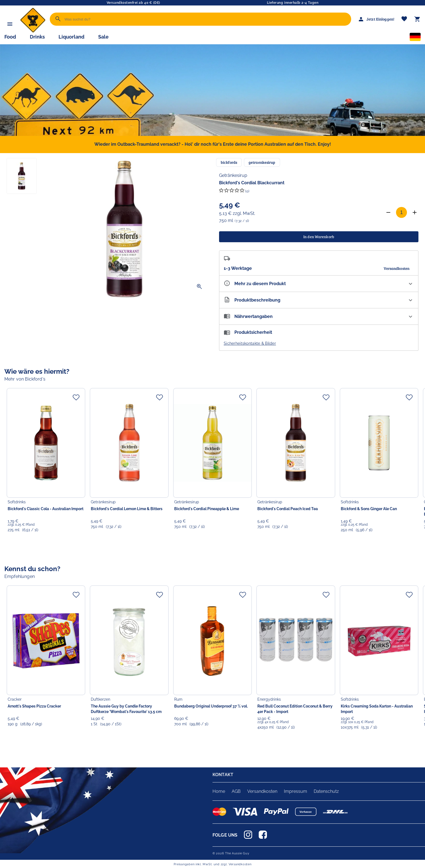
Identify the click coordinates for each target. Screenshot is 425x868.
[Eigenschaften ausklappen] (319, 284)
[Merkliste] (404, 19)
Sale (103, 37)
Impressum (296, 791)
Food (10, 37)
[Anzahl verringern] (388, 212)
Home (219, 791)
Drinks (37, 37)
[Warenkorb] (417, 19)
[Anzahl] (401, 212)
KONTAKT (223, 775)
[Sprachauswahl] (415, 38)
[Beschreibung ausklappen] (319, 300)
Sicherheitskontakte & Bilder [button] (250, 343)
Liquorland (72, 37)
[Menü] (10, 24)
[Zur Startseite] (33, 31)
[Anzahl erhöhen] (415, 212)
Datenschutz (326, 791)
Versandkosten (262, 791)
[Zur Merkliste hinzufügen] (76, 397)
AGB (236, 791)
